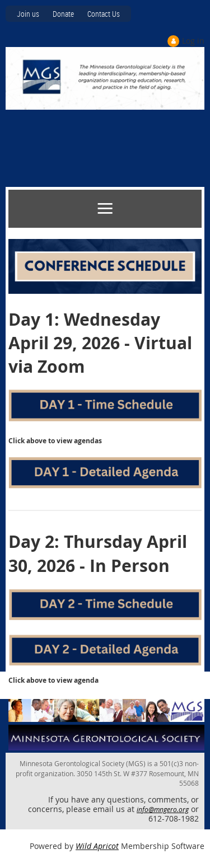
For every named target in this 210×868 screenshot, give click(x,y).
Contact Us (104, 14)
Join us (28, 14)
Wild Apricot (97, 846)
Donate (63, 14)
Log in (193, 41)
